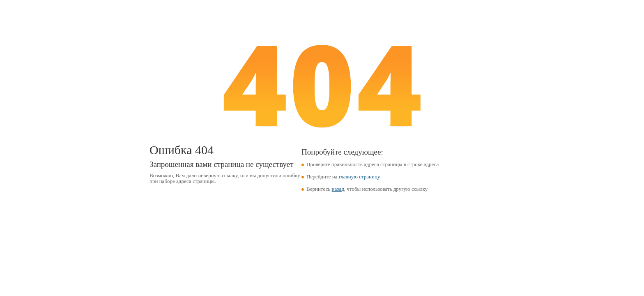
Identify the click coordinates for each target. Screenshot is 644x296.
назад (338, 189)
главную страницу (360, 177)
